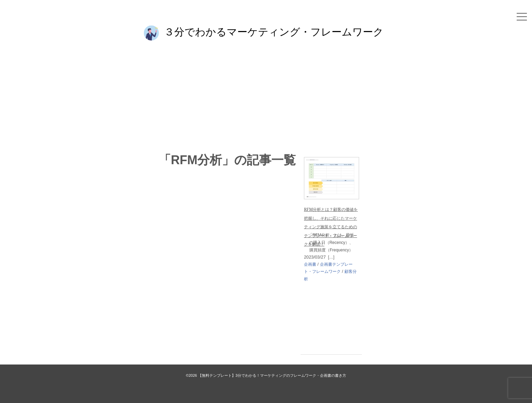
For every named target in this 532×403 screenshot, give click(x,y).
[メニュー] (522, 17)
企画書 (310, 264)
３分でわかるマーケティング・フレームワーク (274, 32)
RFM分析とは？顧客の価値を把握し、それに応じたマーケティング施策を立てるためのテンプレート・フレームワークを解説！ (331, 227)
